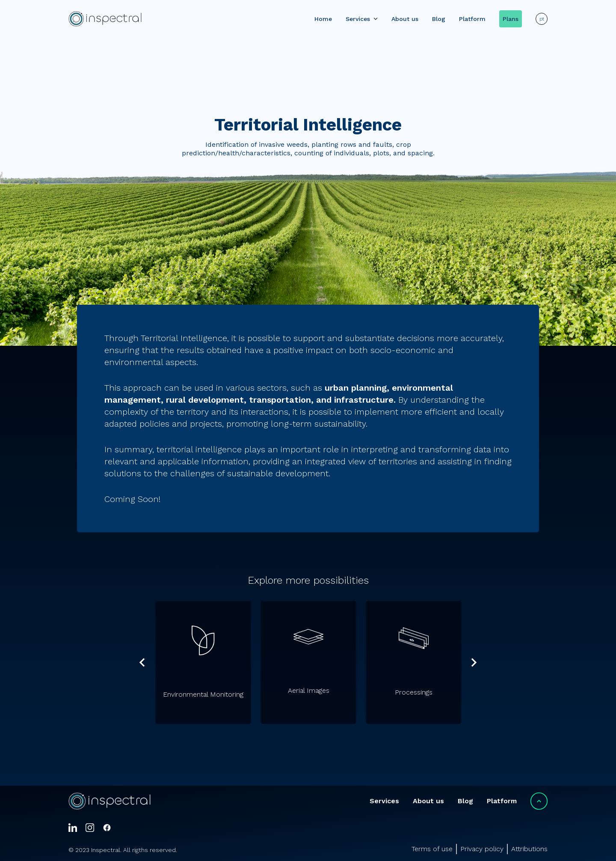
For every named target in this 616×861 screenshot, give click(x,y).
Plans (511, 19)
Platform (472, 19)
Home (323, 19)
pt (542, 19)
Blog (439, 19)
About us (405, 19)
